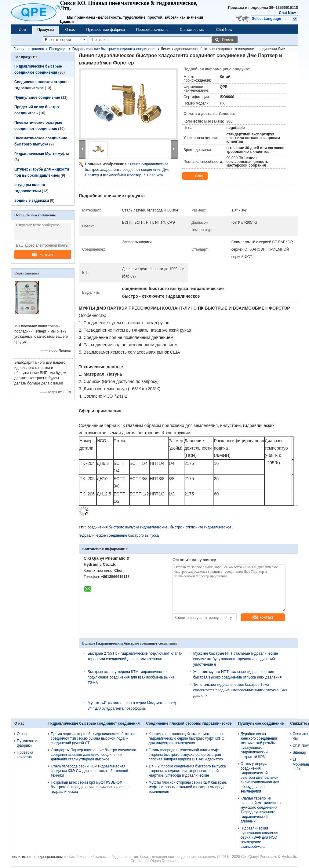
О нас (70, 30)
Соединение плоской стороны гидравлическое (189, 723)
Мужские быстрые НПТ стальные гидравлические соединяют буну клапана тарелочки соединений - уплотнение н (236, 659)
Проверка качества (152, 30)
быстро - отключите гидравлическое (200, 527)
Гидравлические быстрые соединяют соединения (115, 49)
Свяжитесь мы (192, 30)
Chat (196, 176)
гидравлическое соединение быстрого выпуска (119, 535)
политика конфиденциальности (39, 857)
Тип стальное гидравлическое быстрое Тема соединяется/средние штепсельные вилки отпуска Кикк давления (240, 690)
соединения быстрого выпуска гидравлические (127, 527)
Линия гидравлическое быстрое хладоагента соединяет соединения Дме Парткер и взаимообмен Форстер (127, 170)
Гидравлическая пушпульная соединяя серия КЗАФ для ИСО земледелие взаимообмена (259, 837)
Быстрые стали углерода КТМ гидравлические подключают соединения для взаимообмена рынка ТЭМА (131, 677)
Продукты (45, 30)
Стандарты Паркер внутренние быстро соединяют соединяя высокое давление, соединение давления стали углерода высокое (94, 755)
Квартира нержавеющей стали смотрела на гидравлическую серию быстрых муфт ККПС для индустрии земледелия (187, 738)
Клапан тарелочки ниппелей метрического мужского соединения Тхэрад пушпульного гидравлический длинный (261, 810)
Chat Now (287, 13)
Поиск (227, 40)
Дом (22, 30)
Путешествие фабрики (105, 30)
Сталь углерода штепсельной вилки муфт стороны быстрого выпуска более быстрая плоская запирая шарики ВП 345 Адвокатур (186, 755)
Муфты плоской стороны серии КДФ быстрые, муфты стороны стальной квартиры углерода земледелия (188, 787)
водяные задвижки (32, 200)
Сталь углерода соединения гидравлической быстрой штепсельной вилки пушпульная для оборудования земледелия (260, 778)
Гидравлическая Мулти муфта (42, 154)
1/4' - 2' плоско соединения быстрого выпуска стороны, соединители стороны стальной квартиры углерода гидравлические (187, 771)
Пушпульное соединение (37, 97)
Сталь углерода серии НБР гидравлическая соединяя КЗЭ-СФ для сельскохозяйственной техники (89, 771)
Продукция (58, 49)
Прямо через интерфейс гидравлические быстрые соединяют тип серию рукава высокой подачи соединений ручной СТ (93, 738)
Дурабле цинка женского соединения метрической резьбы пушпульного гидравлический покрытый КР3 (259, 745)
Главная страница (29, 49)
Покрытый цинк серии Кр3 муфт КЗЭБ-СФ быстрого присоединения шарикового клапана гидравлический (90, 787)
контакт (43, 254)
